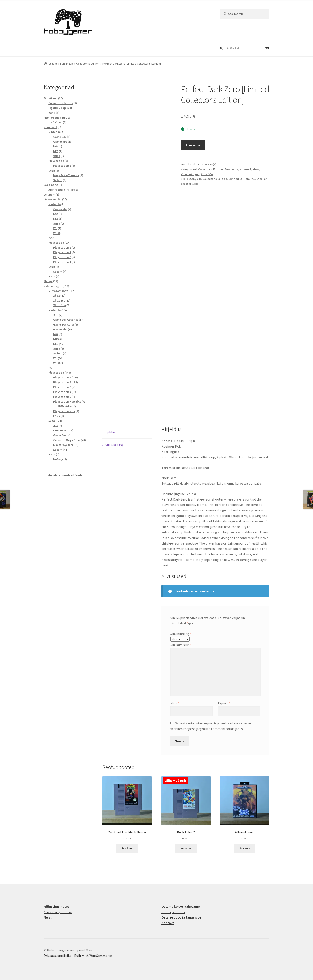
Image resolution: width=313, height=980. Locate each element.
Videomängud (190, 174)
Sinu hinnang (181, 634)
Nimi (175, 703)
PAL (253, 179)
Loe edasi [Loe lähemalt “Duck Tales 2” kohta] (186, 848)
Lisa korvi (193, 145)
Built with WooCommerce (93, 956)
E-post (224, 703)
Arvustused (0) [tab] (113, 445)
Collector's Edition (88, 64)
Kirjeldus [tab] (109, 432)
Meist (48, 917)
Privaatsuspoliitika (58, 912)
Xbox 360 (207, 174)
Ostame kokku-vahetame (181, 906)
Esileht (53, 64)
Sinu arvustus (181, 645)
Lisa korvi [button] (127, 848)
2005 (192, 179)
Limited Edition (239, 179)
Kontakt (168, 923)
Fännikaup (67, 64)
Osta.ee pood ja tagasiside (181, 917)
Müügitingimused (57, 906)
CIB (199, 179)
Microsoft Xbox (249, 169)
